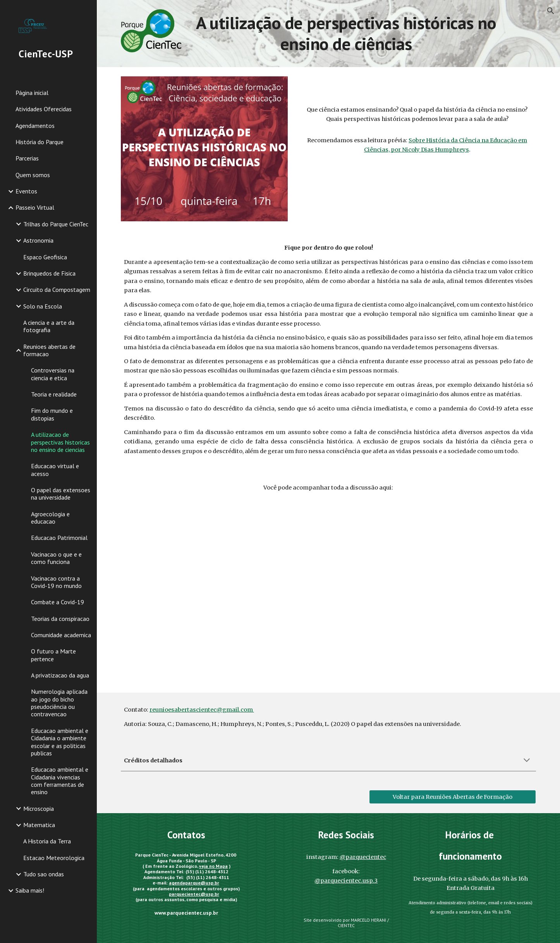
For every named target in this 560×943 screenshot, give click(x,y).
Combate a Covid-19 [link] (58, 602)
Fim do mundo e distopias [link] (52, 414)
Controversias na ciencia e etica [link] (53, 374)
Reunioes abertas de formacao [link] (49, 350)
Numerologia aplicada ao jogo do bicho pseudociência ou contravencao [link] (59, 703)
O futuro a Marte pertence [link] (53, 655)
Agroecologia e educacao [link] (50, 518)
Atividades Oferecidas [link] (44, 109)
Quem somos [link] (33, 175)
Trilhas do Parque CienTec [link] (56, 224)
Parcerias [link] (27, 158)
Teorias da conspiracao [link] (60, 619)
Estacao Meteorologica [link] (54, 858)
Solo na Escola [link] (43, 306)
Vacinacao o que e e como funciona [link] (56, 558)
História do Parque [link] (40, 142)
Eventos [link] (26, 191)
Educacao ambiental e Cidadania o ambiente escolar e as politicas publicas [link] (60, 742)
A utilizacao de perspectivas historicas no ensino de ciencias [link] (60, 442)
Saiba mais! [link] (30, 890)
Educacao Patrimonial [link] (59, 538)
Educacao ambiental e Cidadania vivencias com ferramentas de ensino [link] (60, 781)
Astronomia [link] (38, 240)
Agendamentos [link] (35, 126)
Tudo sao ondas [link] (44, 874)
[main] (346, 34)
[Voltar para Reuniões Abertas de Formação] (453, 797)
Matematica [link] (39, 825)
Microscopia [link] (39, 809)
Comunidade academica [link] (61, 635)
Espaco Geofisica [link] (45, 257)
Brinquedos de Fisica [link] (49, 273)
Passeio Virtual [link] (35, 207)
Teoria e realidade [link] (54, 394)
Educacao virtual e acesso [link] (55, 470)
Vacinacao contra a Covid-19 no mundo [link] (56, 582)
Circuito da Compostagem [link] (57, 290)
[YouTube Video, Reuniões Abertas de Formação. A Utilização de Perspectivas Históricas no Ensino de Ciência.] (328, 590)
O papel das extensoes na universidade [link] (61, 494)
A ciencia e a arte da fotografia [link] (49, 326)
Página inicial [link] (32, 93)
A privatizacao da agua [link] (60, 675)
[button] (551, 11)
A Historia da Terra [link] (47, 841)
